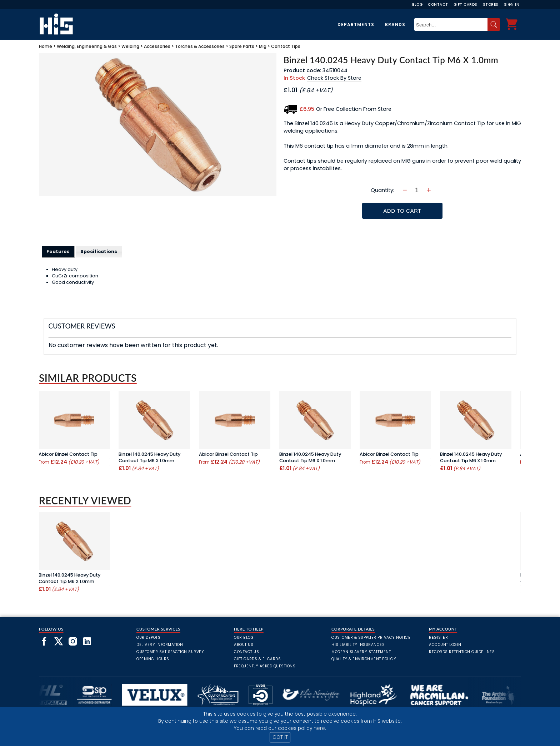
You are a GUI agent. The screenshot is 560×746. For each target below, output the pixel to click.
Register (438, 638)
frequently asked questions (265, 666)
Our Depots (148, 638)
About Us (244, 645)
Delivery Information (160, 645)
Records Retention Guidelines (462, 652)
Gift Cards (466, 4)
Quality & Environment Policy (364, 659)
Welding (130, 46)
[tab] (58, 252)
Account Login (445, 645)
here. (320, 728)
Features (58, 251)
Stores (491, 4)
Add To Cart (402, 211)
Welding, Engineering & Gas (87, 46)
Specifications (99, 251)
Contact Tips (286, 46)
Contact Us (246, 652)
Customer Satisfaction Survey (170, 652)
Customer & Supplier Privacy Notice (371, 638)
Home (46, 46)
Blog (417, 4)
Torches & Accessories (200, 46)
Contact (438, 4)
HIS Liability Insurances (358, 645)
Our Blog (244, 638)
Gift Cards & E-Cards (257, 659)
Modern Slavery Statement (361, 652)
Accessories (157, 46)
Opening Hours (153, 659)
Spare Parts (242, 46)
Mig (263, 46)
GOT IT (280, 737)
